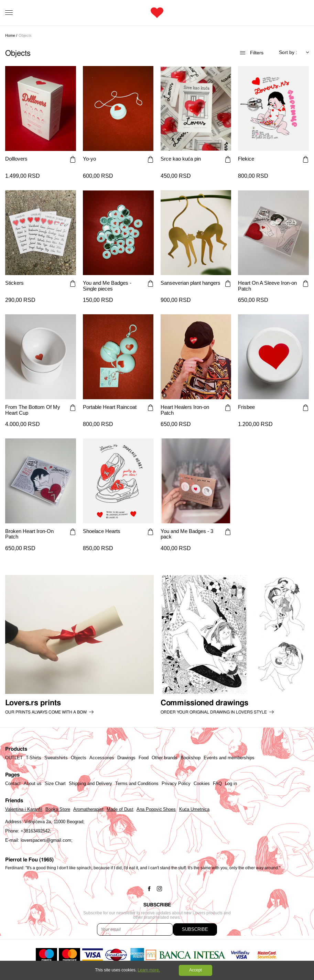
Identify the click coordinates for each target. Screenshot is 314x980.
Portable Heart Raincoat (110, 407)
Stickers (14, 283)
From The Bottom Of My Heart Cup (33, 410)
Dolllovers (16, 159)
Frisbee (246, 407)
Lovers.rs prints (33, 703)
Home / (11, 35)
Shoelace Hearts (102, 531)
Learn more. (149, 970)
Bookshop (191, 758)
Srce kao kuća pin (181, 159)
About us (33, 784)
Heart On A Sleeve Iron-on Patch (267, 286)
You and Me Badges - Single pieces (107, 286)
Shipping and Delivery (90, 784)
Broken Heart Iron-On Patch (29, 534)
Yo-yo (89, 159)
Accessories (102, 758)
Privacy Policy (176, 784)
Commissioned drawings (204, 703)
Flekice (246, 159)
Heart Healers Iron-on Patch (185, 410)
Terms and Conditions (137, 784)
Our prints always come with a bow (46, 712)
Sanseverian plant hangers (191, 283)
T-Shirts (34, 758)
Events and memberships (229, 758)
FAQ (217, 784)
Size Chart (55, 784)
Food (144, 758)
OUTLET (14, 758)
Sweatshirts (56, 758)
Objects (79, 758)
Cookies (202, 784)
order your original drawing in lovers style (214, 712)
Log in (231, 784)
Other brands (165, 758)
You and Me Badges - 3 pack (187, 534)
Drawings (126, 758)
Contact (13, 784)
